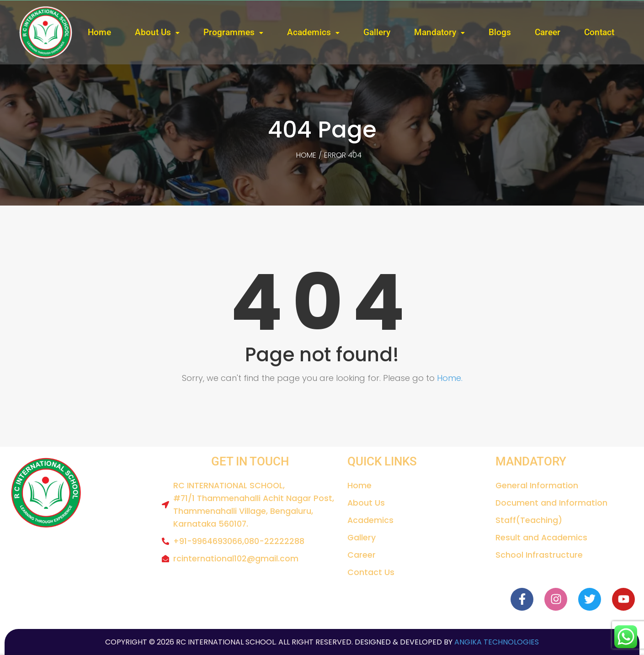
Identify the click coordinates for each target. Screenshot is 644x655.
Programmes (229, 32)
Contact (599, 32)
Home (99, 32)
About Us (153, 32)
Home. (450, 378)
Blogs (500, 32)
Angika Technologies (496, 642)
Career (548, 32)
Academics (309, 32)
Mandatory (435, 32)
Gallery (377, 32)
